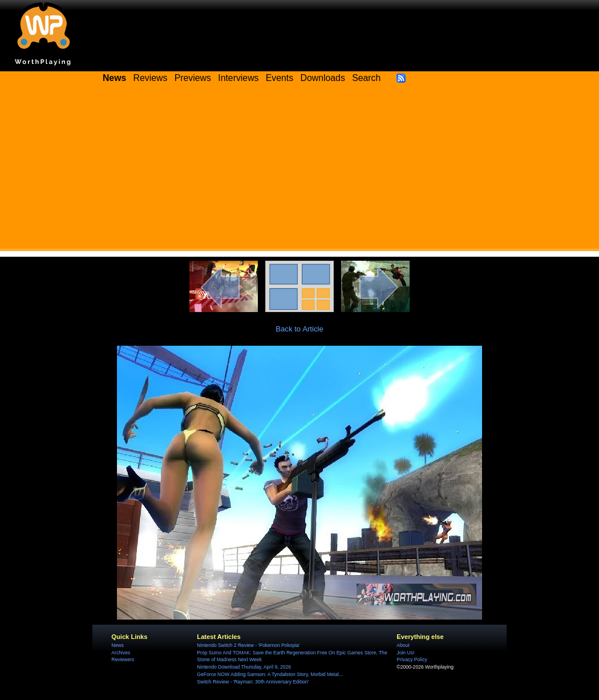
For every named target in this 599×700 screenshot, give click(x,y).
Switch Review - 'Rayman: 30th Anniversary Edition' (253, 682)
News (117, 645)
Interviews (238, 78)
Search (366, 78)
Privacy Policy (412, 659)
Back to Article (299, 329)
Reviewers (123, 659)
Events (280, 78)
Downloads (323, 78)
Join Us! (405, 653)
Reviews (151, 78)
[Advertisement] (299, 171)
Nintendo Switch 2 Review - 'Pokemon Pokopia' (248, 645)
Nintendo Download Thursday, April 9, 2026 (244, 667)
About (403, 645)
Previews (193, 78)
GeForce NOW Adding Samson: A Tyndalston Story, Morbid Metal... (270, 674)
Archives (121, 653)
